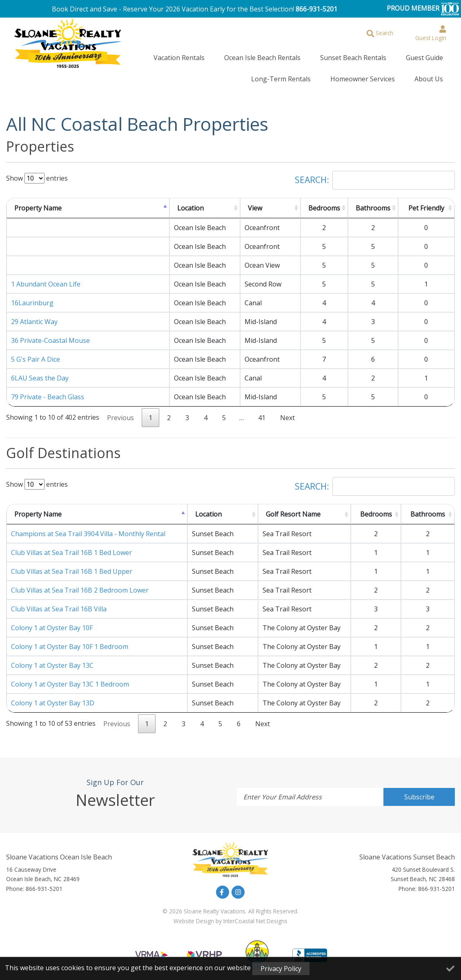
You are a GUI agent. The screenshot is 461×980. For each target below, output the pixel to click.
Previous (120, 411)
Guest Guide (365, 56)
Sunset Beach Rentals (307, 56)
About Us (435, 74)
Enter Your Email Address (283, 790)
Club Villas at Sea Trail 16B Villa (59, 602)
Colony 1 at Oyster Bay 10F (52, 621)
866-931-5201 (316, 9)
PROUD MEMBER (423, 9)
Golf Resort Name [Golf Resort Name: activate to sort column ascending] (293, 508)
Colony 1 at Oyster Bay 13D (53, 696)
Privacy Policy (281, 969)
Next (287, 411)
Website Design (194, 914)
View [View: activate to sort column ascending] (255, 201)
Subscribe (419, 790)
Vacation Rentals (159, 56)
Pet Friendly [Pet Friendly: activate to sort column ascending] (426, 201)
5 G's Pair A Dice (36, 353)
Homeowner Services (382, 74)
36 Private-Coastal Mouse (50, 334)
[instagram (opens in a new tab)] (238, 886)
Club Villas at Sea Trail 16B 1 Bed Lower (71, 546)
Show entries (37, 172)
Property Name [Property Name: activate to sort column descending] (38, 201)
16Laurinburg (32, 296)
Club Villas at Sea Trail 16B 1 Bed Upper (72, 565)
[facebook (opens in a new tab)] (223, 886)
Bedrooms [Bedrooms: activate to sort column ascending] (324, 201)
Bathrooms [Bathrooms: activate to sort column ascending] (373, 201)
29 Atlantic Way (34, 315)
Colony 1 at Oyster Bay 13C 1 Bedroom (70, 678)
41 (262, 411)
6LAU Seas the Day (40, 371)
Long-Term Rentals (420, 56)
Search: (375, 174)
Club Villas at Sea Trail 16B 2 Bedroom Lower (80, 584)
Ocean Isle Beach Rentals (229, 56)
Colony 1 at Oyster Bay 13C (52, 659)
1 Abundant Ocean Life (46, 277)
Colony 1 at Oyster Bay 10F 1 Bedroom (70, 640)
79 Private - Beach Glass (48, 390)
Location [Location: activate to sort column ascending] (190, 201)
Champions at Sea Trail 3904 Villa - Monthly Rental (88, 527)
